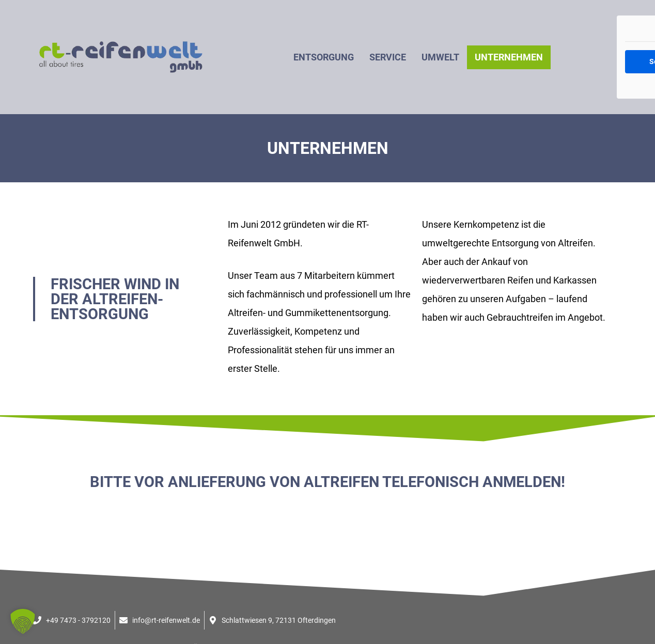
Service (388, 57)
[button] (23, 621)
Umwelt (440, 57)
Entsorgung (324, 57)
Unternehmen (509, 57)
